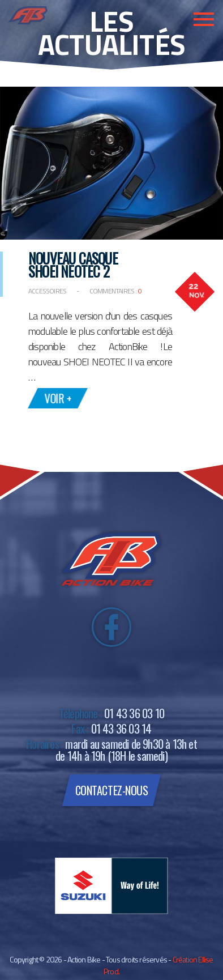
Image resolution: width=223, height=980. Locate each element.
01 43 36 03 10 (134, 713)
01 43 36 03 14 (121, 728)
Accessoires (48, 291)
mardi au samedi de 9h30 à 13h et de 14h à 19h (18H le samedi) (126, 749)
